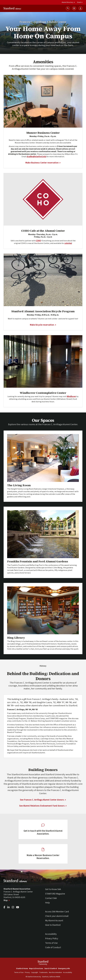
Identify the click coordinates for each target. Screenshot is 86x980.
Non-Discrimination (55, 972)
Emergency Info (64, 969)
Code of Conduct (53, 948)
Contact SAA (51, 898)
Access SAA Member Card (57, 912)
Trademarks (43, 972)
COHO (38, 241)
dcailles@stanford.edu (36, 157)
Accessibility (51, 934)
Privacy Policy (52, 939)
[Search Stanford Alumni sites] (68, 8)
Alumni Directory (68, 2)
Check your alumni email (57, 916)
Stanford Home (22, 969)
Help (47, 903)
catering (68, 243)
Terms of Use (51, 943)
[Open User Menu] (80, 8)
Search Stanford (51, 969)
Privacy (27, 972)
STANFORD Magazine (55, 894)
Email (80, 2)
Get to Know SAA (53, 889)
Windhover (71, 396)
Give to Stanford (53, 925)
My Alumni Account (54, 921)
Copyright (35, 972)
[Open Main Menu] (74, 8)
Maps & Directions (36, 969)
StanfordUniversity (43, 963)
